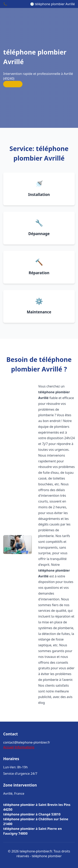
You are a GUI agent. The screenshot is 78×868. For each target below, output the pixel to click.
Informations (24, 747)
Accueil (9, 747)
